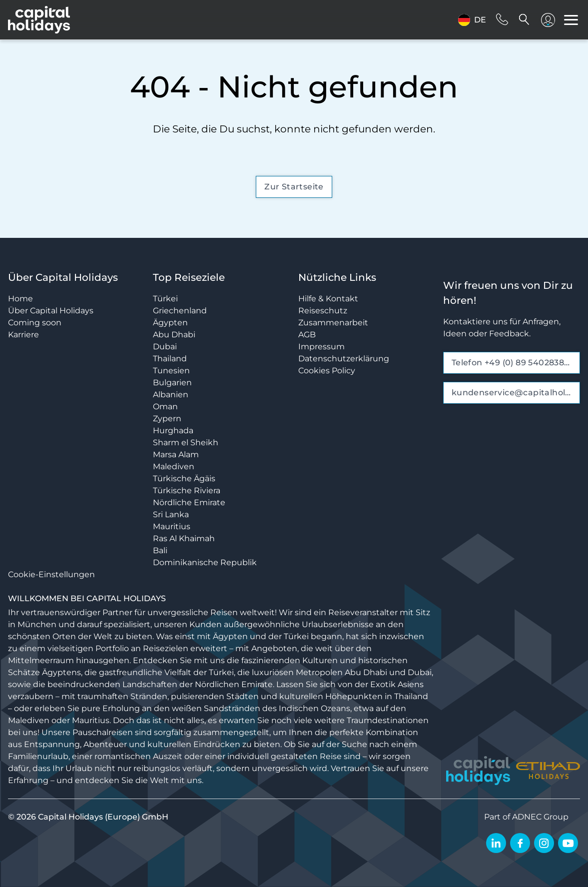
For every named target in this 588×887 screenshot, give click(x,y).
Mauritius (172, 526)
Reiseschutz (323, 311)
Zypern (167, 419)
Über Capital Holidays (51, 311)
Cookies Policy (327, 371)
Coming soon (35, 323)
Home (20, 299)
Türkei (165, 299)
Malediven (174, 466)
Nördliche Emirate (189, 502)
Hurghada (173, 431)
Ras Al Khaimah (184, 538)
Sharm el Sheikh (186, 443)
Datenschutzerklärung (344, 359)
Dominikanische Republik (205, 562)
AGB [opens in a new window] (307, 335)
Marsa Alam (176, 454)
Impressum (321, 347)
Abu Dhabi (174, 335)
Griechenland (180, 311)
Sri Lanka (171, 514)
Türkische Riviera (187, 490)
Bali (160, 550)
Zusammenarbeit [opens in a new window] (333, 323)
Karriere (23, 335)
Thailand (170, 359)
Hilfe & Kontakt (328, 299)
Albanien (171, 395)
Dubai (165, 347)
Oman (165, 407)
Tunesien (171, 371)
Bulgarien (172, 383)
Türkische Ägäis (184, 478)
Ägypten (170, 323)
